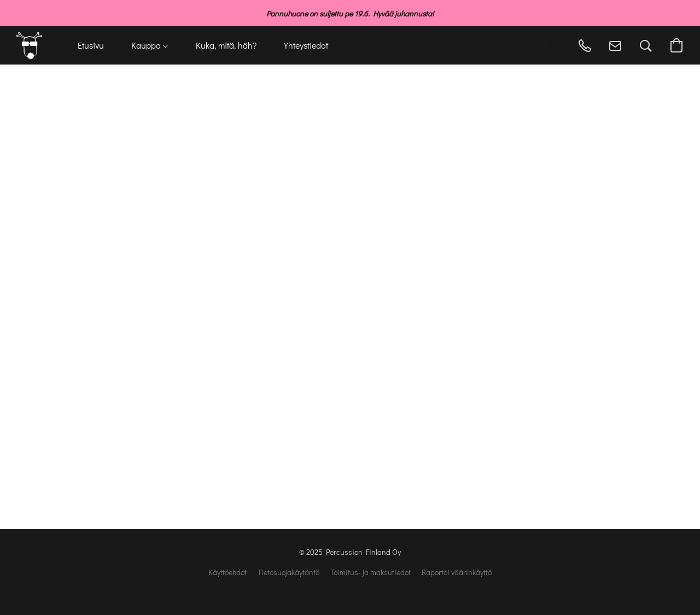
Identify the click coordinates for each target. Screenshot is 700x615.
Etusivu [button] (91, 45)
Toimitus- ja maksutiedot (371, 572)
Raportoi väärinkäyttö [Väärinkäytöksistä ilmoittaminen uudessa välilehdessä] (457, 572)
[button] (29, 45)
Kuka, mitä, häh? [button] (226, 45)
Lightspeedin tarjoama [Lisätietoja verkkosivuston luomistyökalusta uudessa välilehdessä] (350, 591)
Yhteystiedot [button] (306, 45)
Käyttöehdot (227, 572)
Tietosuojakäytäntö (288, 572)
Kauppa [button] (150, 45)
